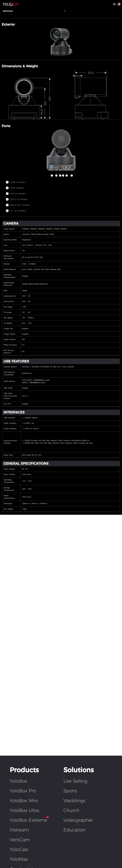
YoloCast (19, 849)
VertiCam (20, 840)
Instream (19, 830)
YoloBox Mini (24, 801)
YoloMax (19, 859)
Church (71, 810)
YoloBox (18, 781)
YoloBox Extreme (28, 820)
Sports (70, 791)
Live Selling (75, 781)
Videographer (78, 820)
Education (75, 830)
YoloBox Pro (23, 791)
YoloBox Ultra (24, 810)
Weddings (74, 801)
